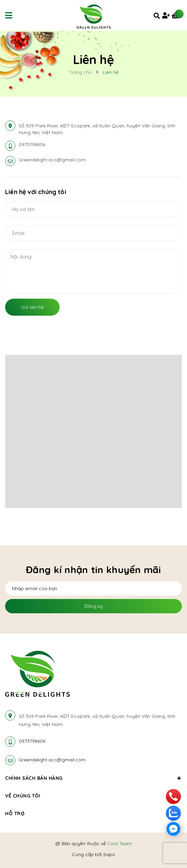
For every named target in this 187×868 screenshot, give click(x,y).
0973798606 (32, 144)
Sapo (109, 854)
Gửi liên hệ (33, 307)
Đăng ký (94, 606)
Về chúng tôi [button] (94, 796)
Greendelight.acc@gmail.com (52, 160)
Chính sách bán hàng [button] (94, 778)
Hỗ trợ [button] (94, 814)
